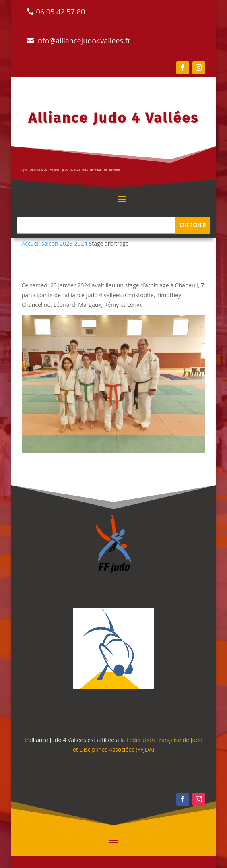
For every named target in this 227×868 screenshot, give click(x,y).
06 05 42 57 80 (61, 12)
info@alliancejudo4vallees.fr (84, 41)
